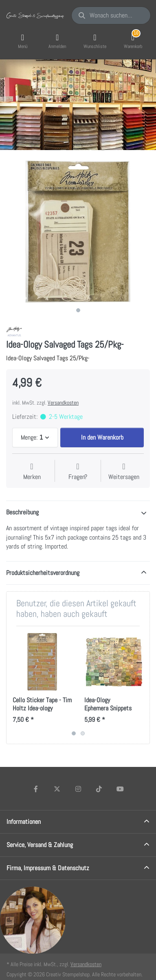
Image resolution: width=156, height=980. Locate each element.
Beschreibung (22, 512)
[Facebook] (36, 789)
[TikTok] (99, 789)
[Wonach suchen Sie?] (111, 15)
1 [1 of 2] (74, 734)
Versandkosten (63, 403)
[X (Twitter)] (57, 789)
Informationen (24, 822)
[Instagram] (78, 789)
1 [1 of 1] (78, 310)
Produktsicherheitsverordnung (43, 573)
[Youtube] (120, 789)
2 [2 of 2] (83, 734)
